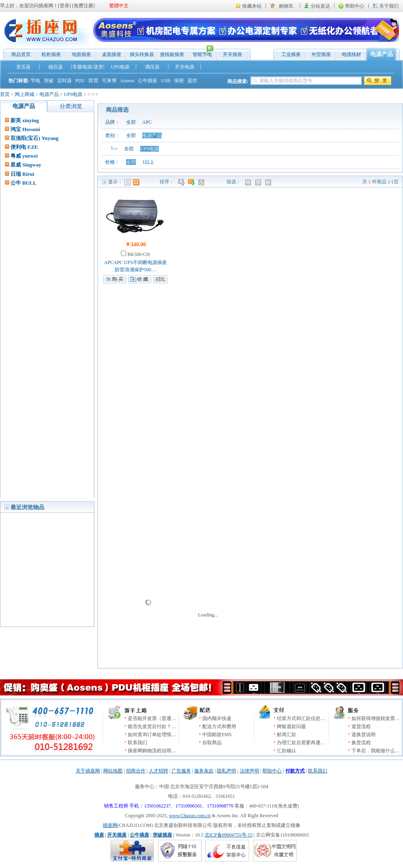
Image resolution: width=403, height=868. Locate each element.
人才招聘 (158, 771)
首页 (5, 94)
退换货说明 (364, 735)
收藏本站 (252, 6)
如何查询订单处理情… (152, 735)
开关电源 (185, 67)
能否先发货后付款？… (152, 726)
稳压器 (56, 67)
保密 (179, 81)
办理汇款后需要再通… (301, 743)
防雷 (93, 81)
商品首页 (21, 54)
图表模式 (136, 182)
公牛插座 (147, 81)
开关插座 (233, 54)
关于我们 (389, 6)
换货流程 (361, 743)
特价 (249, 182)
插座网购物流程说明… (152, 751)
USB (165, 81)
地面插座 (81, 54)
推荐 (259, 182)
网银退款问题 (291, 726)
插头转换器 (142, 54)
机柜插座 (51, 54)
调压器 (152, 67)
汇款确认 (287, 751)
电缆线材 (351, 54)
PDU (80, 81)
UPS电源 (120, 67)
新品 (269, 182)
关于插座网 (88, 771)
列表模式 (128, 182)
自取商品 (212, 743)
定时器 (64, 81)
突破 (49, 81)
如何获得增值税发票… (376, 718)
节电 (35, 81)
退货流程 (361, 726)
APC (147, 122)
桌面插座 (112, 54)
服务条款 (204, 771)
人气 (202, 182)
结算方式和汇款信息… (301, 718)
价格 (182, 182)
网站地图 (113, 771)
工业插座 (291, 54)
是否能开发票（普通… (152, 718)
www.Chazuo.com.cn (190, 816)
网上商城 (25, 94)
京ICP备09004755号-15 (229, 835)
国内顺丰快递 (217, 718)
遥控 (192, 81)
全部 (131, 122)
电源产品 (382, 54)
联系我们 (137, 743)
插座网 (110, 825)
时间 (192, 182)
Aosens (127, 81)
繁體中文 (119, 6)
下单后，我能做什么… (376, 751)
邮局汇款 (287, 735)
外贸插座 (321, 54)
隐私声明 (226, 771)
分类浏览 (71, 106)
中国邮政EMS (217, 735)
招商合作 (136, 771)
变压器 (23, 67)
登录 (64, 6)
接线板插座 (172, 54)
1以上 (148, 162)
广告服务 (181, 771)
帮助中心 (355, 6)
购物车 (286, 6)
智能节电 (200, 53)
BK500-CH (138, 254)
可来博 (109, 81)
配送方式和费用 (219, 726)
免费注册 (83, 6)
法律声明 (249, 771)
